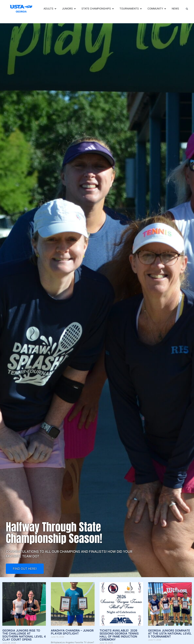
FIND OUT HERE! (25, 569)
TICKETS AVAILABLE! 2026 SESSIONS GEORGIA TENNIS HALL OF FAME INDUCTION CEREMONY (119, 635)
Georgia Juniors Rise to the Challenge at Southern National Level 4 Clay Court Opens (24, 635)
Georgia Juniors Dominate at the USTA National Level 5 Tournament (170, 634)
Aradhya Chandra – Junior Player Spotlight (72, 632)
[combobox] (188, 9)
